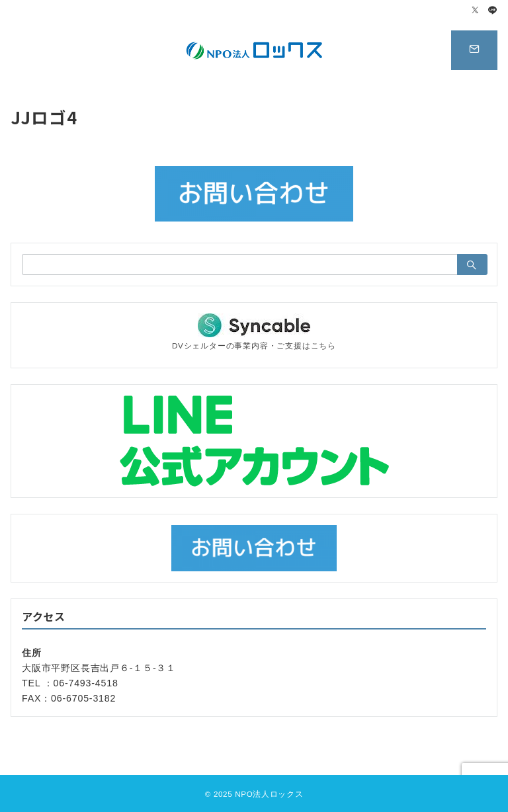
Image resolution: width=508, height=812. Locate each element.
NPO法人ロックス (269, 794)
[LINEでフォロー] (493, 11)
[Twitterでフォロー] (476, 11)
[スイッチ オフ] (474, 50)
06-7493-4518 (86, 683)
